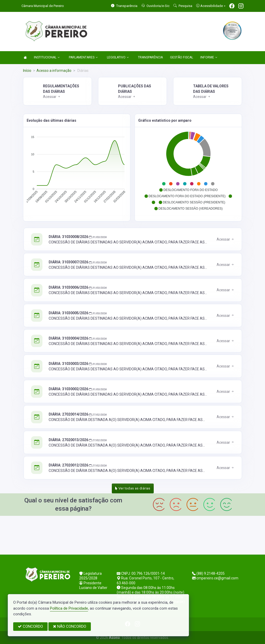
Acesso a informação (54, 71)
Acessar (52, 97)
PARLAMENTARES (83, 58)
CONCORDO (30, 626)
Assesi (114, 638)
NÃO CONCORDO (70, 626)
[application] (77, 171)
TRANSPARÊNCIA (150, 57)
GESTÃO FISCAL (182, 57)
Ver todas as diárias (133, 488)
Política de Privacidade (69, 608)
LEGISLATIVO (118, 58)
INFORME (209, 58)
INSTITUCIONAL (47, 58)
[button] (164, 184)
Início (27, 71)
